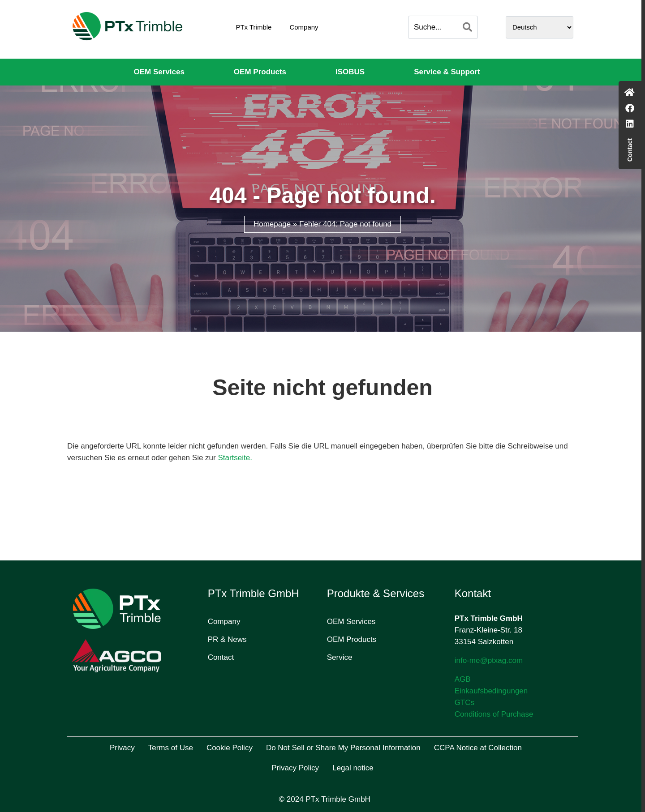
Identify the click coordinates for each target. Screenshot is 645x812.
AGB (463, 679)
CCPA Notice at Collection (478, 748)
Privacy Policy (295, 768)
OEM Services (159, 72)
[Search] (467, 27)
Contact (221, 657)
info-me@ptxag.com (489, 660)
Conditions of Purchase (494, 714)
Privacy (122, 748)
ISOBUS (350, 72)
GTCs (464, 703)
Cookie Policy (230, 748)
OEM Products (260, 72)
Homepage (272, 224)
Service (340, 657)
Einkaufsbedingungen (491, 691)
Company (304, 27)
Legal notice (353, 768)
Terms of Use (171, 748)
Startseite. (235, 458)
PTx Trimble (254, 27)
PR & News (227, 639)
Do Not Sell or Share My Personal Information (343, 748)
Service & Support (447, 72)
